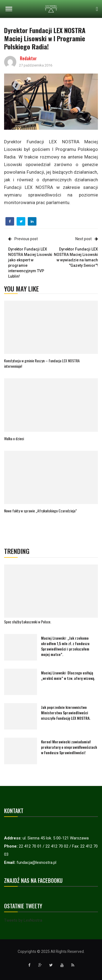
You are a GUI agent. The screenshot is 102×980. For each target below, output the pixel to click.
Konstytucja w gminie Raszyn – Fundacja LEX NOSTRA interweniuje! (42, 363)
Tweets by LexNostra (23, 920)
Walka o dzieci (14, 438)
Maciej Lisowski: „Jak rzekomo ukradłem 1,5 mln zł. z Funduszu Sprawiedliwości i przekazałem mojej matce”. (65, 646)
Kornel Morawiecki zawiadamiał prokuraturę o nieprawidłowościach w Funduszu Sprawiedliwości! (69, 747)
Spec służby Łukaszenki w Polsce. (28, 622)
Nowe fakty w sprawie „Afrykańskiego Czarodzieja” (40, 511)
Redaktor (28, 58)
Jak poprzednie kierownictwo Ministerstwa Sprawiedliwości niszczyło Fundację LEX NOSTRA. (66, 713)
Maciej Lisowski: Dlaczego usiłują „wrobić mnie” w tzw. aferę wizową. (68, 675)
